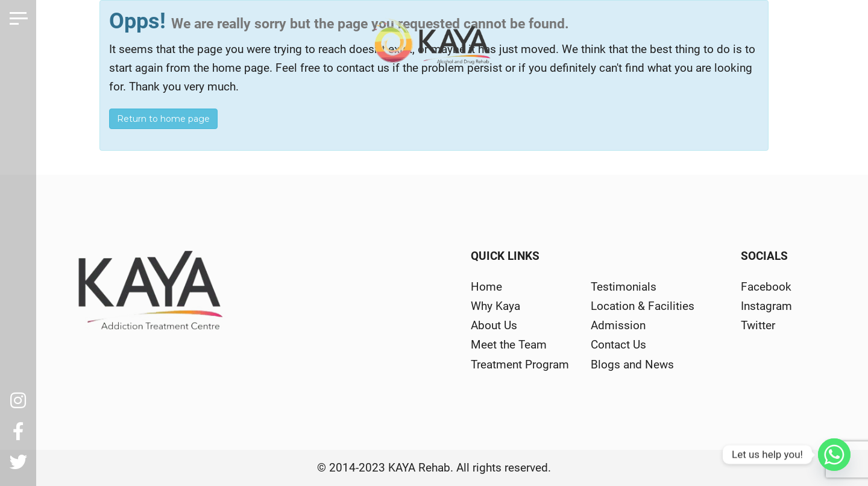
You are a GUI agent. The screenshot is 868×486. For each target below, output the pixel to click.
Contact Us (618, 345)
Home (486, 287)
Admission (618, 325)
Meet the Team (509, 345)
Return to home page (163, 119)
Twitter (758, 325)
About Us (494, 325)
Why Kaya (495, 306)
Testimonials (624, 287)
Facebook (766, 287)
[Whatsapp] (834, 455)
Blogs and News (632, 364)
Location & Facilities (643, 306)
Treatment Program (520, 364)
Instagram (766, 306)
